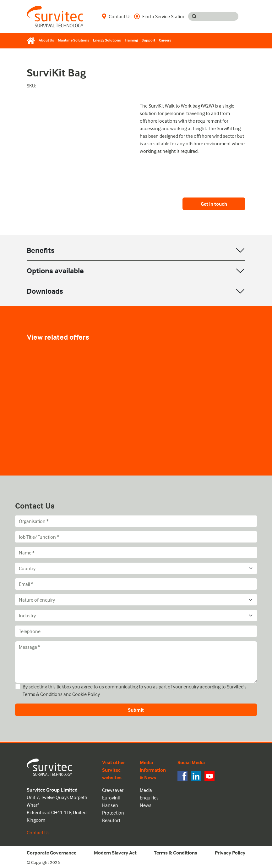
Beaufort (111, 820)
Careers (165, 40)
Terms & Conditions (43, 694)
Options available (55, 271)
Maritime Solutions (73, 40)
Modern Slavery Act (115, 853)
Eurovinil (111, 798)
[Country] (136, 568)
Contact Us (117, 16)
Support (148, 40)
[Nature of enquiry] (136, 600)
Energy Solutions (107, 40)
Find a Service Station (160, 16)
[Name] (136, 553)
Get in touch (214, 204)
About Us (46, 40)
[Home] (32, 41)
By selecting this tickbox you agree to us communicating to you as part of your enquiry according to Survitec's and (135, 690)
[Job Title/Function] (136, 537)
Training (131, 40)
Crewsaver (113, 790)
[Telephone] (136, 631)
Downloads (45, 291)
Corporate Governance (52, 853)
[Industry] (136, 615)
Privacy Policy (230, 853)
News (146, 805)
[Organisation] (136, 521)
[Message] (136, 662)
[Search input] (219, 16)
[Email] (136, 584)
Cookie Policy (86, 694)
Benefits (41, 250)
